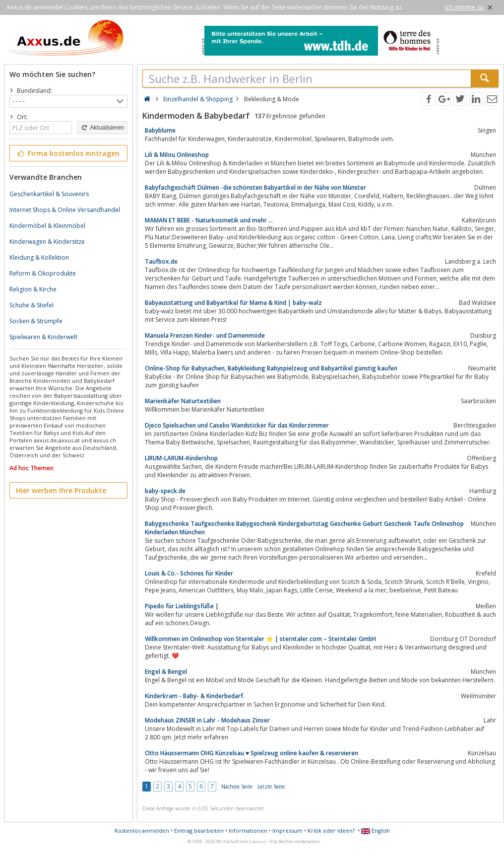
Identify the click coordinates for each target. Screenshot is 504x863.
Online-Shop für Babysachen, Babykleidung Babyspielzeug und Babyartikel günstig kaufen (271, 368)
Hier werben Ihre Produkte (61, 490)
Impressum (287, 830)
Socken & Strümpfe (36, 321)
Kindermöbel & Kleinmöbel (47, 226)
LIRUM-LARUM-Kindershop (181, 458)
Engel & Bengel (166, 672)
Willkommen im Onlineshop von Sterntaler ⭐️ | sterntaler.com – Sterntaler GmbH (260, 639)
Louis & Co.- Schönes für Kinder (189, 573)
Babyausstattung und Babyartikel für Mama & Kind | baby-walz (233, 303)
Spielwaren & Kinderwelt (43, 337)
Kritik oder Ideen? (331, 830)
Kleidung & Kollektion (39, 257)
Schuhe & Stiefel (31, 305)
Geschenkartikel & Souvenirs (49, 194)
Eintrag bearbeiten (199, 830)
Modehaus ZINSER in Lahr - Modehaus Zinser (207, 720)
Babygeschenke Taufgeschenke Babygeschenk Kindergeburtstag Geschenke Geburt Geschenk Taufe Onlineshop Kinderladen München (304, 528)
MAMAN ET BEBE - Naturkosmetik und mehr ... (209, 220)
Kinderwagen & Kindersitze (47, 242)
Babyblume (160, 130)
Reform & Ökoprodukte (43, 273)
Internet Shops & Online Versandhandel (65, 210)
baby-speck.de (165, 491)
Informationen (248, 830)
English (376, 830)
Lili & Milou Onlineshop (177, 155)
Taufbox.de (161, 261)
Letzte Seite (271, 787)
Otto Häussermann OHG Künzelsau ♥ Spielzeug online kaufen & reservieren (252, 753)
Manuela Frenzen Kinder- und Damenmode (205, 335)
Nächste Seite (237, 787)
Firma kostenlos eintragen (68, 153)
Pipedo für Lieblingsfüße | (182, 606)
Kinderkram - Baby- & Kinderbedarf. (195, 696)
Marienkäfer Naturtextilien (183, 401)
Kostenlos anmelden (142, 830)
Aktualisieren (102, 128)
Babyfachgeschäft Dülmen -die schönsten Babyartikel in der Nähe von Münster (255, 187)
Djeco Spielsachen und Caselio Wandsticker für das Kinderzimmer (237, 425)
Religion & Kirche (33, 289)
